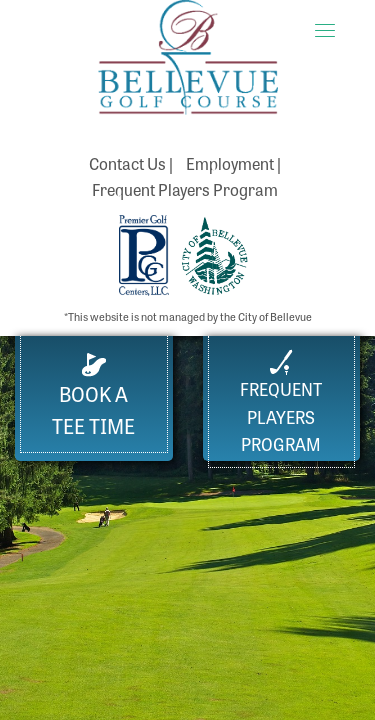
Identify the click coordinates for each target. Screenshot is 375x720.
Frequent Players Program (185, 189)
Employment (230, 163)
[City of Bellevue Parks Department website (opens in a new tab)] (214, 253)
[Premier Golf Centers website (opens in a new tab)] (145, 253)
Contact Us (127, 163)
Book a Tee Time (93, 396)
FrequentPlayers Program (281, 402)
